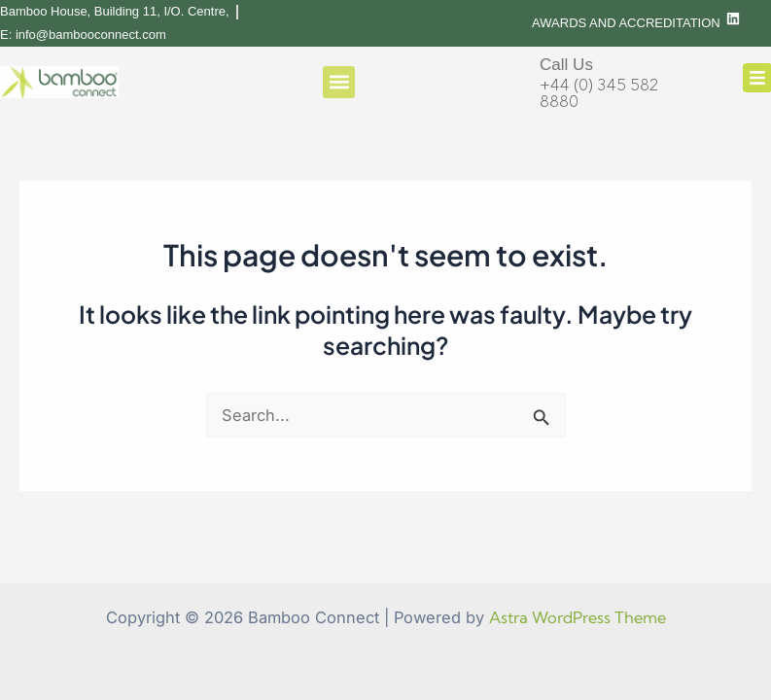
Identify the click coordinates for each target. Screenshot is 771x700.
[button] (339, 82)
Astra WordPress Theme (578, 617)
